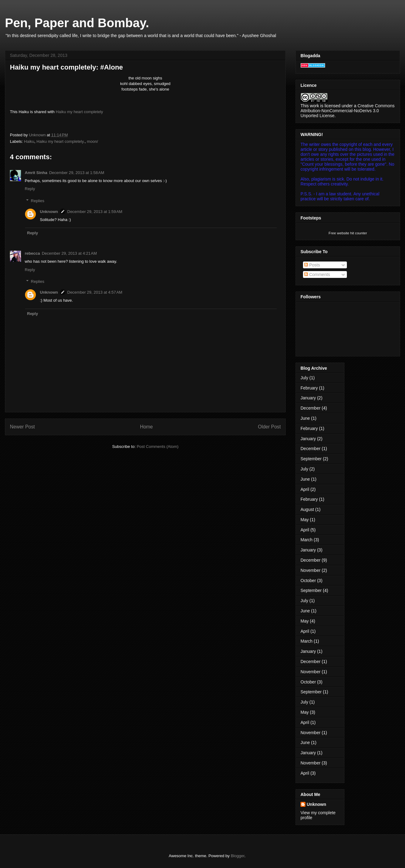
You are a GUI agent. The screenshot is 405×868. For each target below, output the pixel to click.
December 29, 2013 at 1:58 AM (77, 173)
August (307, 509)
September (311, 459)
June (305, 418)
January (308, 398)
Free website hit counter (348, 233)
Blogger (237, 856)
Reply (30, 189)
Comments (317, 274)
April (305, 489)
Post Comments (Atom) (158, 447)
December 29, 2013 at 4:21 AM (69, 253)
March (307, 540)
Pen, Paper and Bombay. (77, 23)
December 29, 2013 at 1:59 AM (95, 212)
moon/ (92, 141)
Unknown (49, 212)
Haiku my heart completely (79, 112)
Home (147, 427)
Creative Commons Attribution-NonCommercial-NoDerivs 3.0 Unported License (347, 111)
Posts (312, 265)
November (311, 570)
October (308, 581)
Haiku (29, 141)
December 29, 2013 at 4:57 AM (95, 292)
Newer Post (22, 427)
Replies (38, 201)
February (309, 388)
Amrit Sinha (36, 173)
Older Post (269, 427)
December (311, 408)
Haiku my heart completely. (61, 141)
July (304, 378)
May (305, 520)
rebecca (32, 253)
